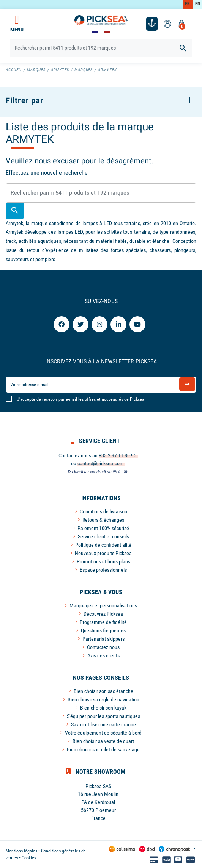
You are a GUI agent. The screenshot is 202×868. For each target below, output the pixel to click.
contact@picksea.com (101, 463)
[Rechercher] (101, 48)
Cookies (29, 858)
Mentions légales (21, 851)
